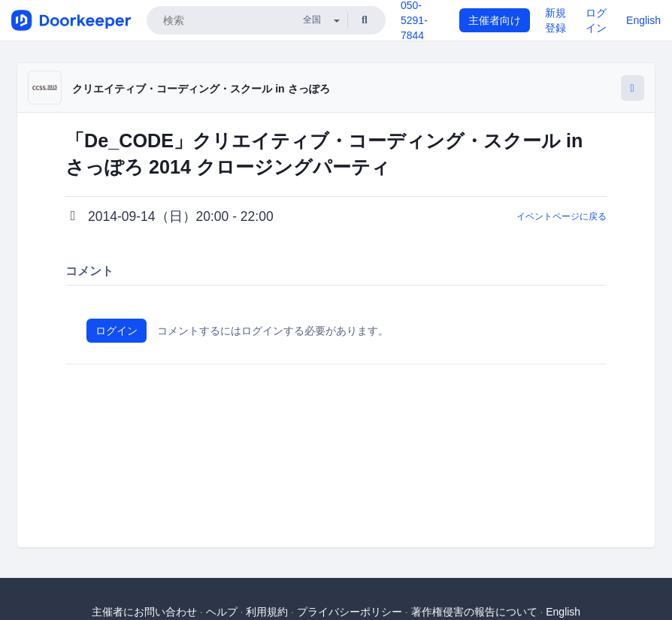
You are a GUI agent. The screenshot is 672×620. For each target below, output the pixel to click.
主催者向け (495, 20)
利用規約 (267, 612)
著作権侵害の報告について (474, 612)
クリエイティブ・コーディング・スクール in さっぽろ (201, 89)
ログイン (117, 331)
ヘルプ (222, 612)
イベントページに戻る (562, 216)
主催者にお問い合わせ (144, 612)
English (643, 20)
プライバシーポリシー (350, 612)
